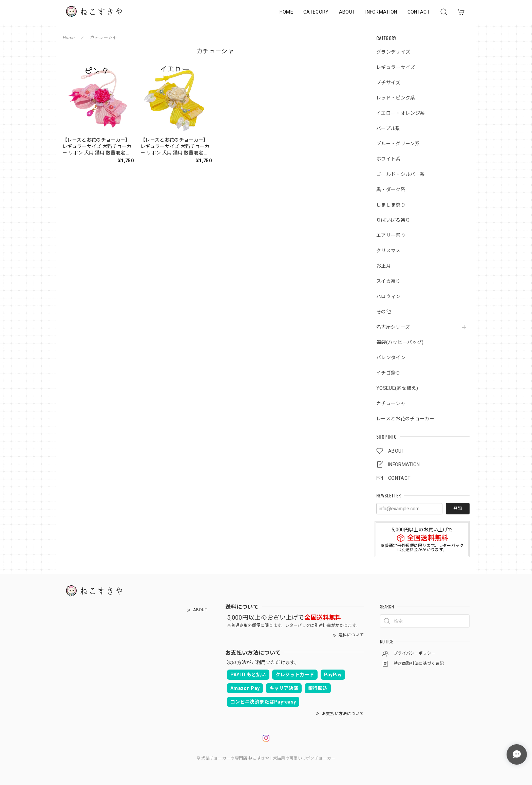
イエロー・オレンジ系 (401, 113)
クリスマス (388, 251)
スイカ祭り (388, 281)
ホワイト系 (388, 159)
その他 (384, 312)
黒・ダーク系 (391, 189)
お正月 (384, 266)
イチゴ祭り (388, 373)
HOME (286, 12)
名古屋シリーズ (393, 327)
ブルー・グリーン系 (398, 144)
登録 (458, 508)
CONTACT (419, 12)
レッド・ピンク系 (396, 98)
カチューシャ (391, 403)
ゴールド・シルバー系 (401, 174)
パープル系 (388, 128)
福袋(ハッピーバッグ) (400, 342)
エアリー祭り (391, 235)
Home (68, 38)
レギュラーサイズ (396, 67)
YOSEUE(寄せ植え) (397, 388)
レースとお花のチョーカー (405, 419)
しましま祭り (391, 205)
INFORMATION (381, 12)
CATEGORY (316, 12)
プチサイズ (388, 83)
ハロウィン (388, 296)
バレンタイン (391, 358)
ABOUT (347, 12)
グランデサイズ (393, 52)
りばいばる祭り (393, 220)
